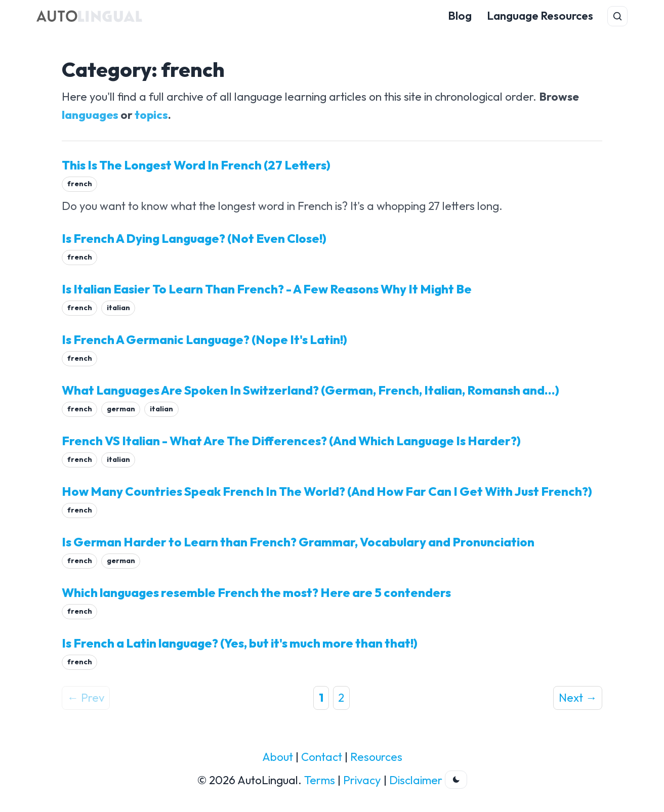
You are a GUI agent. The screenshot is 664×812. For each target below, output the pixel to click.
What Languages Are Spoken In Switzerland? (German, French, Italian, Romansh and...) (310, 390)
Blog (460, 16)
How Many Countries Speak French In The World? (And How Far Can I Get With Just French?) (327, 491)
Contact (322, 757)
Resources (376, 757)
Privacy (362, 780)
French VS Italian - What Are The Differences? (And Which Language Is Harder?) (291, 441)
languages (90, 115)
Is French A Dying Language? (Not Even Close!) (194, 238)
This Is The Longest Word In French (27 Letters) (196, 165)
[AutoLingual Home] (89, 16)
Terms (320, 780)
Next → (578, 698)
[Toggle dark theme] (456, 780)
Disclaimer (416, 780)
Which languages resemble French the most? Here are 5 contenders (256, 592)
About (278, 757)
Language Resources (540, 16)
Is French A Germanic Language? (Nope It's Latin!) (204, 339)
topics (151, 115)
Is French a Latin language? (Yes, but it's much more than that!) (240, 643)
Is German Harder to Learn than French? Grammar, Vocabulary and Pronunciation (298, 542)
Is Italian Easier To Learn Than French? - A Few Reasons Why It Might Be (267, 289)
